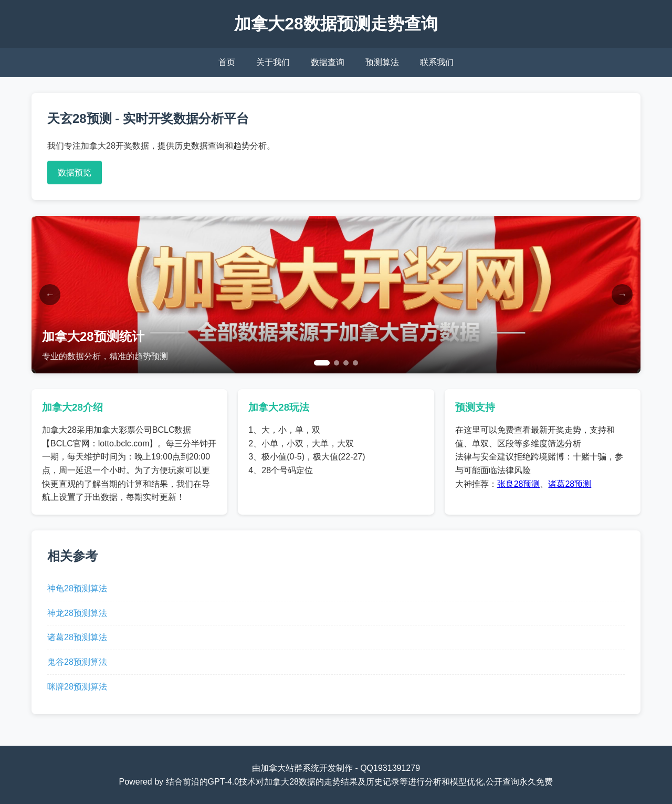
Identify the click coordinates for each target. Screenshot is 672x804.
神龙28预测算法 (77, 613)
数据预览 (75, 173)
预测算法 (382, 62)
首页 (227, 62)
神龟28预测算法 (77, 588)
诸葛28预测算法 (77, 637)
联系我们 (437, 62)
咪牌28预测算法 (77, 687)
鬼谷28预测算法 (77, 662)
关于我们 (273, 62)
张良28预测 (519, 484)
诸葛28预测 (570, 484)
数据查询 (328, 62)
